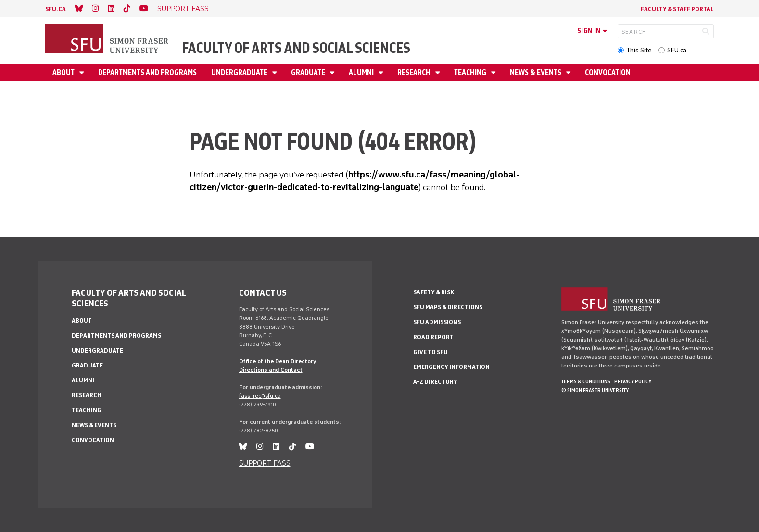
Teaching (471, 72)
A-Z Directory (435, 382)
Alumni (362, 72)
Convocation (608, 72)
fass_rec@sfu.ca (260, 396)
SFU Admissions (437, 322)
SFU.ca (677, 50)
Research (415, 72)
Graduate (309, 72)
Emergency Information (451, 367)
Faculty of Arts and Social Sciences (296, 48)
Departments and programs (147, 72)
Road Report (433, 337)
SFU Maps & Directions (448, 307)
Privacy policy (633, 381)
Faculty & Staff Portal (677, 9)
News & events (536, 72)
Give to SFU (430, 352)
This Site (639, 50)
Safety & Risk (434, 292)
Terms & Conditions (586, 381)
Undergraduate (240, 72)
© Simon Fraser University (595, 390)
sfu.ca (56, 9)
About (64, 72)
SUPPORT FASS (183, 8)
